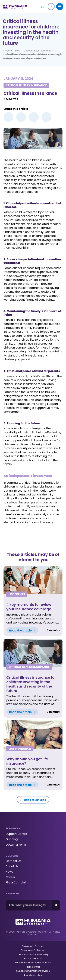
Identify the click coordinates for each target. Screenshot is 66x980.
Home (8, 51)
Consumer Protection (33, 950)
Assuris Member (33, 975)
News (9, 872)
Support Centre (16, 834)
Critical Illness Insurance (38, 51)
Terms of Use (33, 967)
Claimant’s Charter (33, 946)
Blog (18, 51)
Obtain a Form (16, 845)
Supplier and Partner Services (33, 971)
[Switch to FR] (43, 7)
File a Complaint (17, 883)
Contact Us (13, 861)
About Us (12, 866)
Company (12, 856)
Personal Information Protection (33, 963)
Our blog (12, 839)
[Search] (56, 905)
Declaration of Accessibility (33, 954)
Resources (13, 828)
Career (10, 877)
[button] (51, 7)
